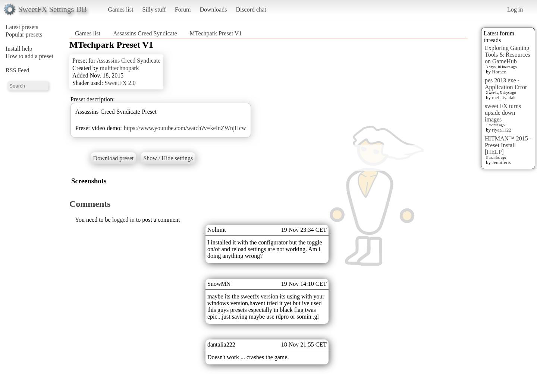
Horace (499, 72)
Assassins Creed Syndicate (145, 33)
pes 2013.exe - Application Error (506, 84)
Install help (19, 49)
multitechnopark (120, 68)
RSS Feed (18, 70)
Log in (515, 10)
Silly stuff (154, 10)
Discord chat (251, 10)
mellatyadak (504, 97)
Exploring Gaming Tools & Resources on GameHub (508, 55)
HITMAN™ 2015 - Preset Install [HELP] (508, 145)
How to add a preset (29, 56)
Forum (183, 10)
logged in (123, 220)
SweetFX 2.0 (120, 83)
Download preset (114, 158)
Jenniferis (501, 162)
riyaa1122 (502, 130)
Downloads (213, 10)
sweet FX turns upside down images (503, 113)
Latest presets (22, 27)
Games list (121, 10)
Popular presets (24, 34)
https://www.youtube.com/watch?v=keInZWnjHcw (185, 128)
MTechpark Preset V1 (216, 33)
